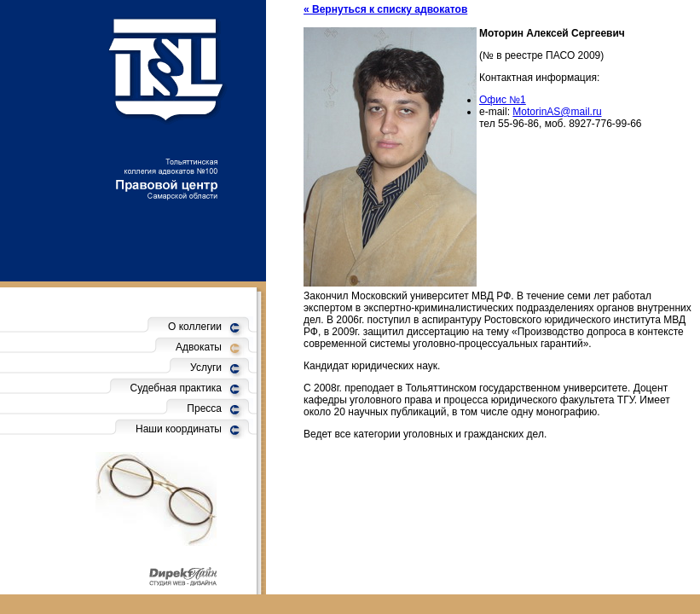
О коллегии (195, 327)
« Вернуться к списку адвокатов (385, 9)
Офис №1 (503, 100)
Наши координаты (179, 429)
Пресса (204, 408)
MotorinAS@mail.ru (557, 112)
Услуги (206, 368)
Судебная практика (176, 388)
